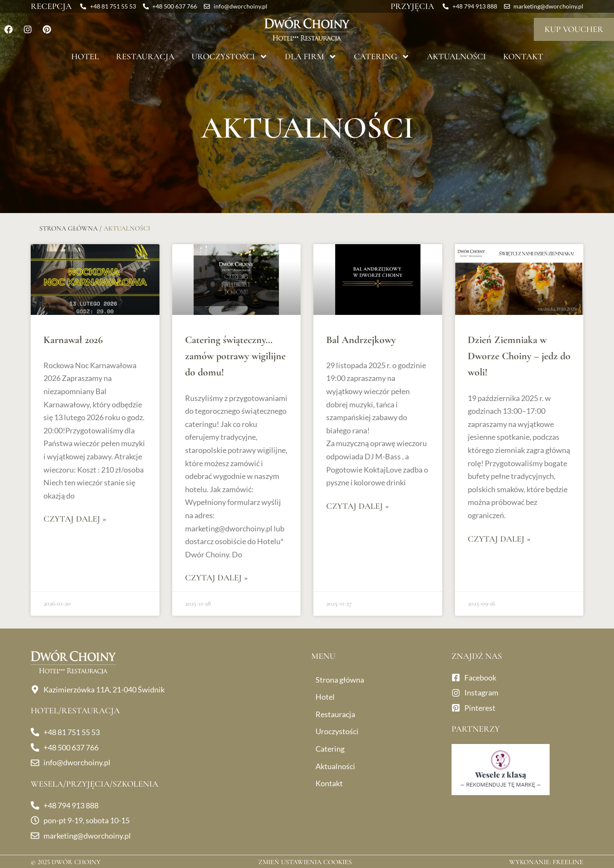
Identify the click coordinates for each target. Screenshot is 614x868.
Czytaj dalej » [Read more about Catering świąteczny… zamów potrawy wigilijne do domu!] (216, 578)
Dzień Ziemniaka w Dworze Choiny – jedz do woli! (519, 356)
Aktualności (456, 57)
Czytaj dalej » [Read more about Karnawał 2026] (75, 519)
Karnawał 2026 (73, 340)
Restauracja (145, 57)
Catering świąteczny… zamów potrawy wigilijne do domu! (235, 356)
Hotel (85, 57)
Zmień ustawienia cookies (305, 862)
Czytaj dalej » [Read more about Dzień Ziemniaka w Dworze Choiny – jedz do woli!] (499, 539)
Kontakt (523, 57)
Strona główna (68, 228)
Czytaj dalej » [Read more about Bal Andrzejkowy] (358, 506)
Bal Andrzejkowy (361, 340)
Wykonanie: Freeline (546, 862)
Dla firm (311, 57)
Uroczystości (230, 57)
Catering (382, 57)
